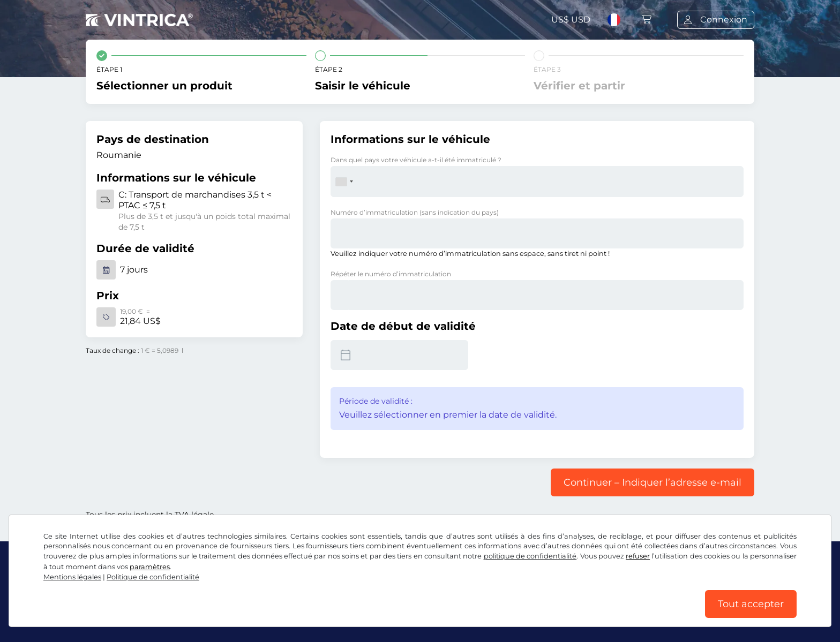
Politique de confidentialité (153, 577)
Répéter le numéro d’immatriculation (391, 274)
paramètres (150, 567)
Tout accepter (751, 604)
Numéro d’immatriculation (415, 212)
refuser (638, 556)
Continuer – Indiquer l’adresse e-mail (652, 482)
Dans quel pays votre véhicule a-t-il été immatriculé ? (416, 160)
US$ (571, 20)
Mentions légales (72, 577)
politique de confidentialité (530, 556)
